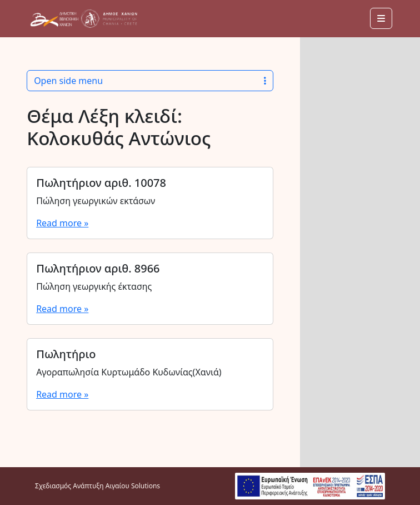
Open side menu (150, 81)
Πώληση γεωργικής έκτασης (94, 286)
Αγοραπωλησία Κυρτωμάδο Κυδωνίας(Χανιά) (129, 372)
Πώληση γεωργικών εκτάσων (96, 201)
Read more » (62, 223)
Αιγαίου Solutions (133, 486)
